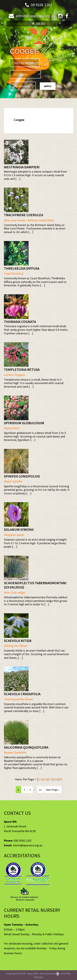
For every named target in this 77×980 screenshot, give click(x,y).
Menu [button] (41, 24)
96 (61, 779)
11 (41, 789)
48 (56, 779)
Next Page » (53, 790)
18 (45, 779)
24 (50, 779)
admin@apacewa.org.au (35, 16)
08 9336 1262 (41, 5)
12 (40, 779)
